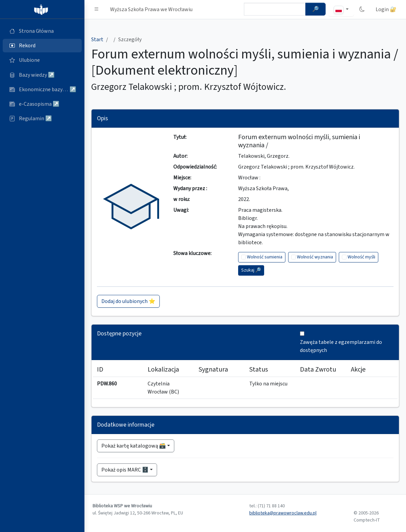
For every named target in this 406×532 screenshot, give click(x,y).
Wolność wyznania (315, 257)
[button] (97, 9)
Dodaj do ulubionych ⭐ (128, 301)
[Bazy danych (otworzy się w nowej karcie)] (42, 75)
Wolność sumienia (265, 257)
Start (97, 40)
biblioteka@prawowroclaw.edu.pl (283, 513)
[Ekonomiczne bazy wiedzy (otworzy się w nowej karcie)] (42, 90)
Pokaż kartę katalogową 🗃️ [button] (134, 446)
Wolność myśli (361, 257)
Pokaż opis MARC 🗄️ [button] (125, 470)
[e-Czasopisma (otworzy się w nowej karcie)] (42, 104)
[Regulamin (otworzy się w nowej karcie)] (42, 119)
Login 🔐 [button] (386, 9)
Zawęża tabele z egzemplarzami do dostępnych (341, 346)
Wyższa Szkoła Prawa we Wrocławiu (151, 9)
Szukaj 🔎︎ (251, 270)
